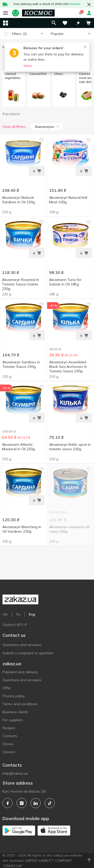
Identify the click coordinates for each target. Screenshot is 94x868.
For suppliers (13, 720)
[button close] (89, 4)
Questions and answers (22, 645)
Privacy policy (14, 696)
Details (75, 4)
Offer (7, 688)
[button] (78, 23)
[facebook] (8, 803)
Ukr (5, 614)
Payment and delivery (20, 672)
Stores (8, 744)
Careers (9, 752)
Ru (18, 614)
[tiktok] (50, 803)
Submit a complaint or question (28, 653)
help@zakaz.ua (15, 773)
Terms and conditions (20, 704)
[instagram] (22, 803)
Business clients (15, 712)
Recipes (9, 728)
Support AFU (15, 625)
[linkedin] (36, 803)
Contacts (10, 736)
